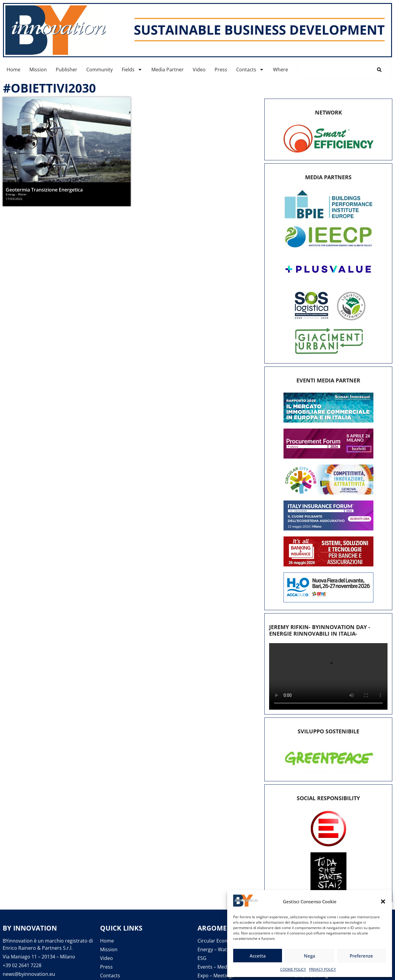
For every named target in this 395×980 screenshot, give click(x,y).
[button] (383, 901)
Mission (38, 70)
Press (221, 70)
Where (281, 70)
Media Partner (168, 70)
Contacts (250, 70)
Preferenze (361, 956)
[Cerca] (380, 70)
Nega (310, 956)
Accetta (258, 956)
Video (199, 70)
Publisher (67, 70)
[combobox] (333, 70)
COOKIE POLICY (293, 969)
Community (99, 70)
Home (13, 70)
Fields (132, 70)
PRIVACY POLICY (322, 969)
